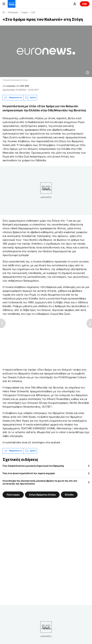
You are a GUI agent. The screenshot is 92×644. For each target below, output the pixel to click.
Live (85, 4)
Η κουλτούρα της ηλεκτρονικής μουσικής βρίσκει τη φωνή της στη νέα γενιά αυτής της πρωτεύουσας (40, 482)
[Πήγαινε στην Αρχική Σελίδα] (12, 4)
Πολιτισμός (13, 12)
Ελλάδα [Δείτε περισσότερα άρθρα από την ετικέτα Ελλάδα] (69, 494)
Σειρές (25, 12)
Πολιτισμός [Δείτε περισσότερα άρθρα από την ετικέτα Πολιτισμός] (13, 494)
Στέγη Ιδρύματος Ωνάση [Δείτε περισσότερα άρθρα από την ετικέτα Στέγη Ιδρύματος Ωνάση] (42, 494)
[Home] (4, 12)
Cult (33, 12)
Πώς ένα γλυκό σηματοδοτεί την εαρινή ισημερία (29, 473)
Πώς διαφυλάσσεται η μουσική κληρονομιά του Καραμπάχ (33, 466)
